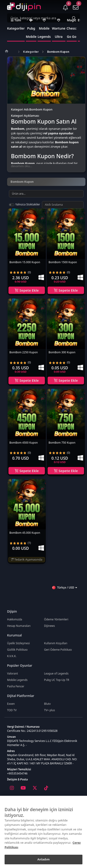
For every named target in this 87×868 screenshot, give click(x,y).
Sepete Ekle (27, 290)
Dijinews (50, 626)
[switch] (12, 205)
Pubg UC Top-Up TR (57, 680)
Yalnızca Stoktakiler (28, 204)
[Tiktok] (46, 788)
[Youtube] (23, 788)
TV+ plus (50, 710)
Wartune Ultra (59, 29)
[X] (35, 788)
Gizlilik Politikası (17, 650)
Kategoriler (31, 52)
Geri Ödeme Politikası (58, 650)
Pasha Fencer (16, 686)
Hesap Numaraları (19, 626)
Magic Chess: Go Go (72, 28)
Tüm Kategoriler (16, 24)
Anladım (43, 859)
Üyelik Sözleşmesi (18, 643)
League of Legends (56, 673)
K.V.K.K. (12, 656)
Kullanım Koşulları (56, 643)
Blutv (48, 704)
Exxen (11, 704)
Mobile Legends (44, 29)
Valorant (12, 673)
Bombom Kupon (58, 52)
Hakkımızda (15, 619)
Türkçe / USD (64, 588)
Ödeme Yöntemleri (56, 619)
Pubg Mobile (31, 29)
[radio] (11, 272)
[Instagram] (12, 788)
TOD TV (12, 710)
